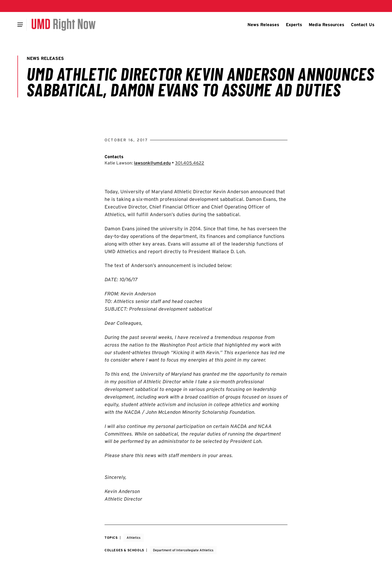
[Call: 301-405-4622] (190, 163)
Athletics (134, 538)
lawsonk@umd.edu (152, 163)
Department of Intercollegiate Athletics (183, 550)
